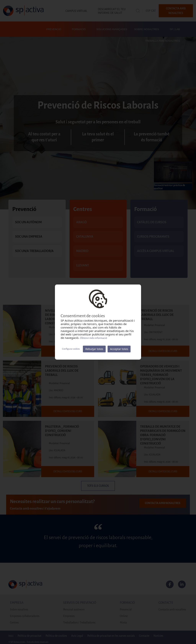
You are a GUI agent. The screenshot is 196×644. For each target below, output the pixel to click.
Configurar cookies (71, 349)
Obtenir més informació (94, 338)
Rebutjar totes (94, 349)
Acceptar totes (119, 349)
